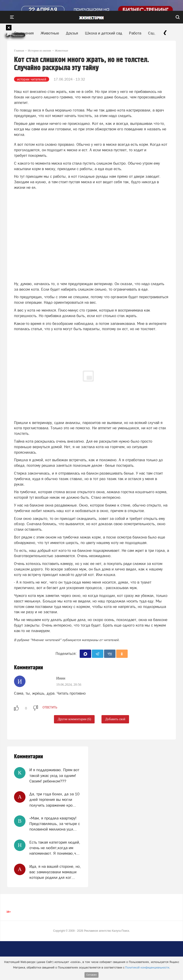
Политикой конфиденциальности (147, 967)
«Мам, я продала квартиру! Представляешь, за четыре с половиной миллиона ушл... (55, 824)
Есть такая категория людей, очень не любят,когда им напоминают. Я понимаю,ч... (55, 848)
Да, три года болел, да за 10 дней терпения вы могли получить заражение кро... (54, 800)
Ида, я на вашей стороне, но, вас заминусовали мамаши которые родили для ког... (55, 872)
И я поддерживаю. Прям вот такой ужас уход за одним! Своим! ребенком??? (54, 775)
